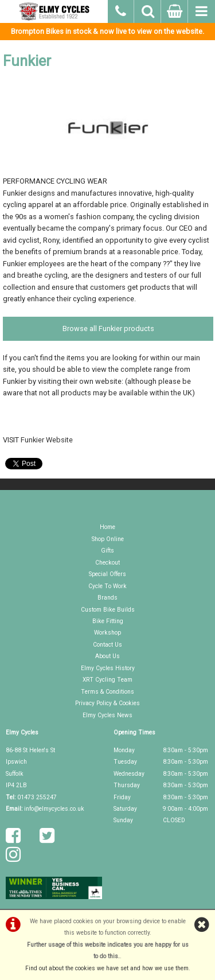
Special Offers (107, 574)
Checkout (107, 563)
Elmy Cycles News (107, 715)
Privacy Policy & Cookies (107, 703)
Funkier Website (47, 440)
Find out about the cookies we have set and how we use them (107, 968)
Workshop (107, 633)
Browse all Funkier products (108, 328)
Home (107, 527)
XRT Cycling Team (107, 680)
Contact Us (107, 645)
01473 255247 (37, 797)
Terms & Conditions (107, 692)
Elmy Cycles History (108, 668)
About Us (107, 656)
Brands (107, 598)
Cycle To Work (107, 586)
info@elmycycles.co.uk (54, 809)
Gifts (107, 551)
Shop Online (108, 539)
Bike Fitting (108, 621)
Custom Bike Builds (108, 610)
